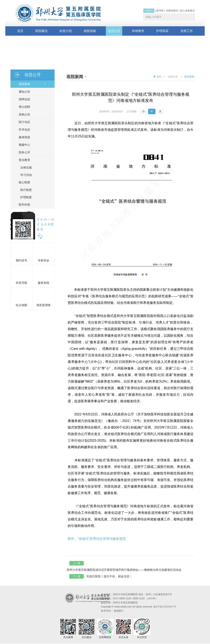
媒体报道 (23, 137)
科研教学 (138, 31)
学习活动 (26, 175)
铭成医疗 (119, 611)
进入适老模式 (187, 11)
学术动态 (23, 130)
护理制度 (26, 197)
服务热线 (43, 283)
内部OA (149, 11)
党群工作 (187, 31)
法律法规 (26, 168)
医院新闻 (23, 84)
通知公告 (23, 92)
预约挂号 (22, 260)
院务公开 (23, 152)
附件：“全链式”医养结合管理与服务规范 (97, 539)
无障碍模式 (172, 11)
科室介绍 (66, 31)
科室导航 (22, 283)
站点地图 (22, 305)
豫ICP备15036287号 (165, 607)
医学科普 (23, 205)
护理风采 (162, 31)
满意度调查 (43, 305)
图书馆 (160, 11)
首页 (20, 31)
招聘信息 (23, 99)
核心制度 (23, 182)
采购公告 (23, 114)
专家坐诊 (43, 260)
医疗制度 (26, 190)
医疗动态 (23, 122)
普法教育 (23, 160)
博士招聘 (23, 107)
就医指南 (90, 31)
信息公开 (114, 31)
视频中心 (23, 145)
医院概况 (41, 31)
